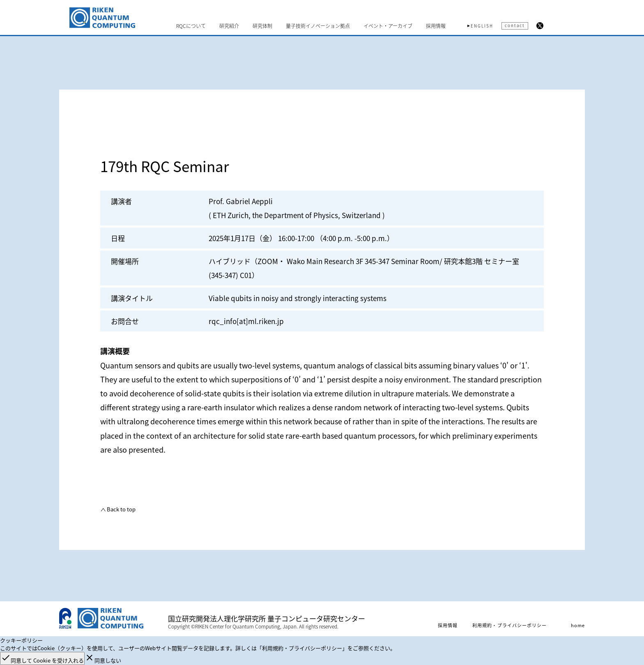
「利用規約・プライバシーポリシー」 (302, 648)
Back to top (121, 509)
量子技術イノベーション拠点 (318, 26)
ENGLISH (482, 26)
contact (515, 25)
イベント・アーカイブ (388, 26)
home (578, 625)
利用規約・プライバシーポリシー (510, 625)
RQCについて (191, 26)
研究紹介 (229, 26)
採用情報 (436, 26)
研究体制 (262, 26)
